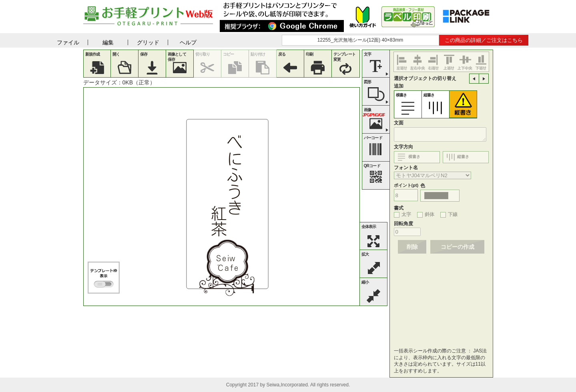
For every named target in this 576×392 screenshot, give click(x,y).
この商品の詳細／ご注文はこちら (484, 40)
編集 (108, 42)
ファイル (68, 42)
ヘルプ (188, 42)
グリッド (148, 42)
